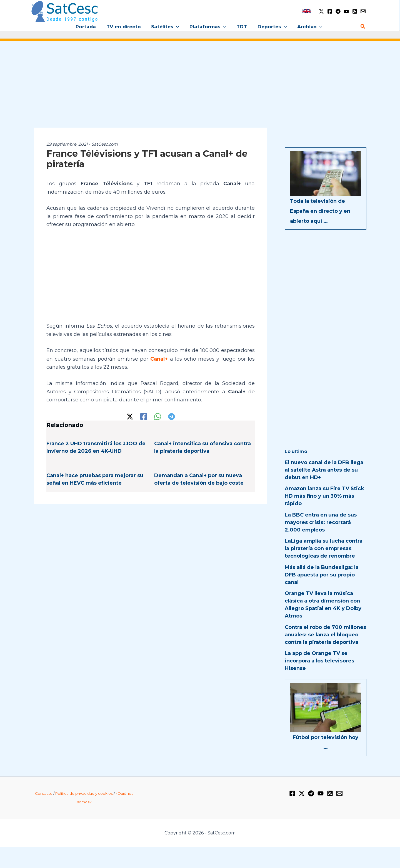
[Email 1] (363, 11)
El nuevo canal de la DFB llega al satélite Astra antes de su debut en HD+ (324, 470)
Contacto (44, 793)
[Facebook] (330, 11)
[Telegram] (338, 11)
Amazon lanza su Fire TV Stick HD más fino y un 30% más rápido (324, 496)
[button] (177, 27)
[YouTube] (346, 11)
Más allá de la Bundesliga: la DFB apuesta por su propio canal (322, 575)
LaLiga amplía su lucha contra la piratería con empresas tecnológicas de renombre (324, 548)
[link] (307, 11)
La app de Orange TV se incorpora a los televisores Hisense (319, 661)
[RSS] (355, 11)
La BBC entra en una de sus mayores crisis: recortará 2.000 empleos (321, 522)
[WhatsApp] (158, 416)
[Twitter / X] (321, 11)
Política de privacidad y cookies (84, 793)
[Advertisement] (200, 88)
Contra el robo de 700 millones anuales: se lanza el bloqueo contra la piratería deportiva (325, 635)
